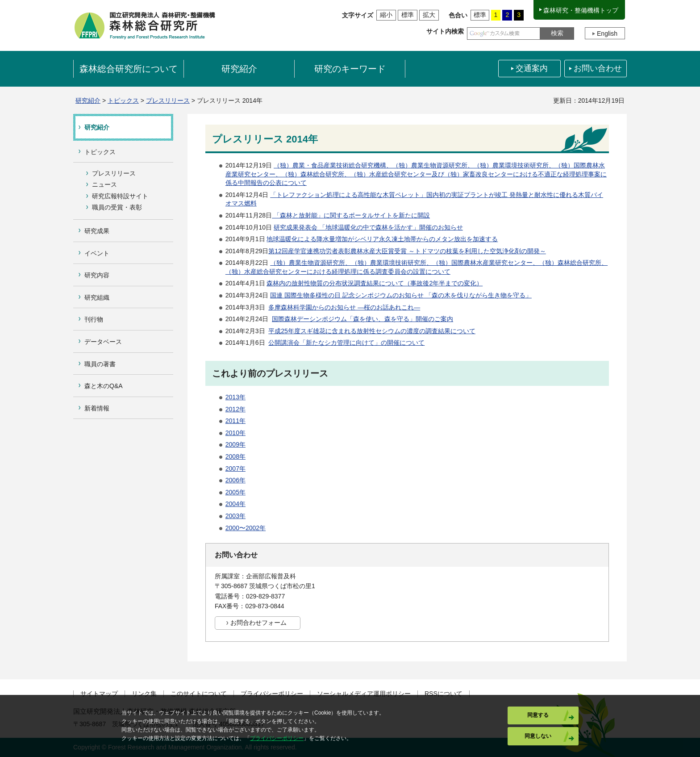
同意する (538, 715)
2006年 (235, 480)
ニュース (104, 184)
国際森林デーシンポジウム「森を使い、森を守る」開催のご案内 (362, 319)
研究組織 (97, 297)
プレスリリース (168, 100)
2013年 (235, 397)
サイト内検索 (445, 31)
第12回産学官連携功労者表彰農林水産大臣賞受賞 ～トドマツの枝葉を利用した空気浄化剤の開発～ (407, 251)
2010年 (235, 433)
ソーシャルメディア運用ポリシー (364, 694)
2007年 (235, 468)
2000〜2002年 (246, 528)
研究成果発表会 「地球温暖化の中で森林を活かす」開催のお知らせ (368, 227)
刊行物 (94, 319)
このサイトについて (199, 694)
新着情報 (97, 408)
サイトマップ (99, 694)
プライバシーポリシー (272, 694)
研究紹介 (88, 100)
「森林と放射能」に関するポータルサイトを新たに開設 (351, 215)
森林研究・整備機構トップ (581, 10)
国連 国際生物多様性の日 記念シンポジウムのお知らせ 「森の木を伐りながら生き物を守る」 (401, 295)
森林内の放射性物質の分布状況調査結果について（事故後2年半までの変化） (375, 283)
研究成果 (97, 231)
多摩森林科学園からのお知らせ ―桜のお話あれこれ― (344, 307)
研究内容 (97, 275)
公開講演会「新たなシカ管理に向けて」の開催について (346, 343)
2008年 (235, 456)
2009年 (235, 444)
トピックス (123, 100)
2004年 (235, 504)
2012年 (235, 409)
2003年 (235, 516)
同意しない (538, 736)
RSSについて (444, 694)
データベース (103, 342)
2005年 (235, 492)
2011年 (235, 421)
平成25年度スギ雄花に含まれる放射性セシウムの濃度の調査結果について (372, 331)
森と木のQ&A (104, 386)
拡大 (429, 15)
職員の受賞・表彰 (117, 207)
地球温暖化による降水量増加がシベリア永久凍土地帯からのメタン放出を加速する (382, 239)
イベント (97, 253)
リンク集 (144, 694)
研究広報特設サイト (120, 196)
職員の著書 (100, 364)
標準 (408, 15)
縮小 (386, 15)
